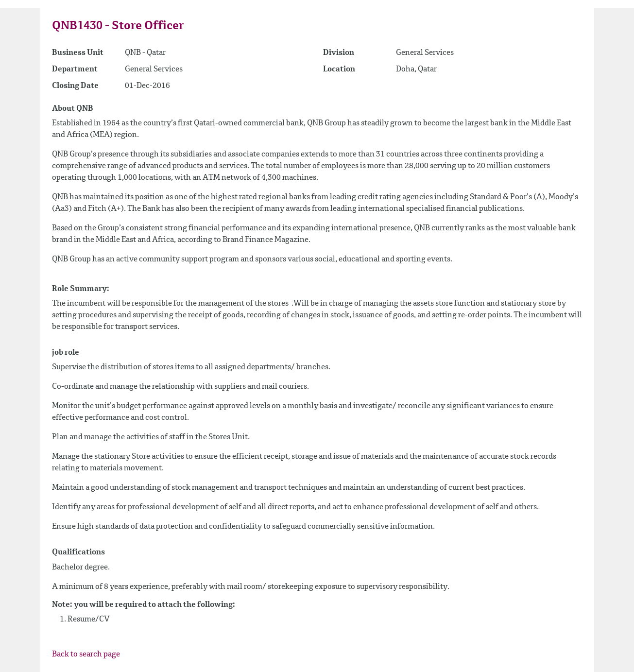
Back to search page (86, 655)
